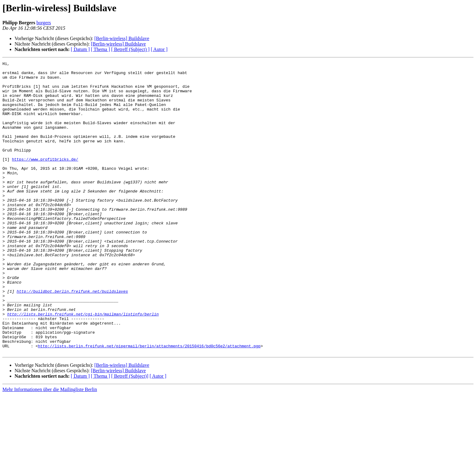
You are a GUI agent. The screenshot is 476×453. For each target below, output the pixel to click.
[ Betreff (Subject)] (130, 434)
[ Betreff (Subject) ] (130, 49)
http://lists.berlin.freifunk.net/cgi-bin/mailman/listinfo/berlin (83, 365)
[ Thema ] (101, 49)
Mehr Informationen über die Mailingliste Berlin (50, 448)
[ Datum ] (80, 49)
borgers (44, 23)
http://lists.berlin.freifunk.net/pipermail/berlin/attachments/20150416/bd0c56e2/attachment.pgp (149, 403)
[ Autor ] (159, 49)
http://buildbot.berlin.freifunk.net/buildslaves (72, 338)
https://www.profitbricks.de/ (45, 179)
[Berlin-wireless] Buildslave (122, 38)
